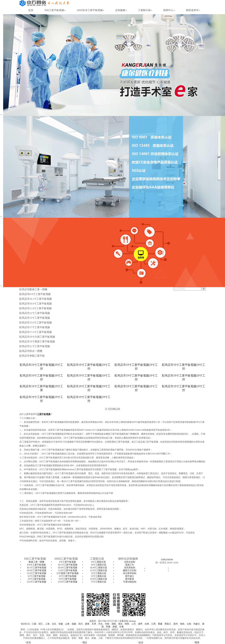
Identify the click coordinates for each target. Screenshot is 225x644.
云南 (189, 624)
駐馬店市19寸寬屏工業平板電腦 (37, 342)
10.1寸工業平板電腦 (37, 568)
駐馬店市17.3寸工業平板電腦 (36, 332)
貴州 (176, 624)
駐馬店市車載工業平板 (32, 356)
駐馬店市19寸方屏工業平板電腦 (37, 337)
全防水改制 (130, 562)
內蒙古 (197, 624)
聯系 (197, 642)
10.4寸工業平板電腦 (37, 570)
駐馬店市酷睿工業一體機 (33, 289)
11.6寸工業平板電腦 (36, 573)
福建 (74, 624)
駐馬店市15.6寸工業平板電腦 (36, 323)
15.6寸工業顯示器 (99, 579)
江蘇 (34, 624)
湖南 (114, 624)
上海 (47, 624)
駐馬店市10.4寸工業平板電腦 (36, 304)
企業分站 (124, 621)
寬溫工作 (130, 565)
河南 (107, 624)
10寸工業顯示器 (99, 565)
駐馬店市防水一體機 (31, 351)
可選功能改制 (130, 582)
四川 (81, 624)
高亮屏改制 (130, 568)
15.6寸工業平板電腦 (37, 582)
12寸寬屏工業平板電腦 (67, 573)
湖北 (120, 624)
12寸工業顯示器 (99, 573)
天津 (94, 624)
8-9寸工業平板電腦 (36, 565)
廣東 (87, 624)
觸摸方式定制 (130, 570)
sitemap (132, 621)
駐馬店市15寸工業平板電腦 (35, 318)
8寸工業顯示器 (99, 562)
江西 (153, 624)
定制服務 (121, 10)
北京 (54, 624)
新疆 (115, 627)
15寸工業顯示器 (99, 576)
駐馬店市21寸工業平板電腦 (35, 346)
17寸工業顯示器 (99, 582)
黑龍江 (168, 624)
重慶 (160, 624)
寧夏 (108, 627)
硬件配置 (130, 579)
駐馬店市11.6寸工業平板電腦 (35, 308)
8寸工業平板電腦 (67, 562)
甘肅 (121, 627)
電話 (84, 642)
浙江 (41, 624)
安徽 (61, 624)
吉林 (147, 624)
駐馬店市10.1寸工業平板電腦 (36, 299)
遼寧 (140, 624)
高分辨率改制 (130, 573)
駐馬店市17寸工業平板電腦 (35, 327)
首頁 (31, 10)
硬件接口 (130, 576)
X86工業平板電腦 (55, 10)
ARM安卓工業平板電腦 (90, 10)
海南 (182, 624)
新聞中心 (169, 10)
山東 (67, 624)
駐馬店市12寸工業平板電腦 (35, 313)
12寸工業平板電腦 (36, 576)
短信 (141, 642)
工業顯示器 (145, 10)
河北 (100, 624)
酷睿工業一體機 (36, 562)
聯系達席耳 (193, 10)
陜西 (127, 624)
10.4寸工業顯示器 (99, 568)
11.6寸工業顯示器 (99, 570)
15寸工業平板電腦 (36, 579)
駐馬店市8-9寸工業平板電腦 (35, 294)
